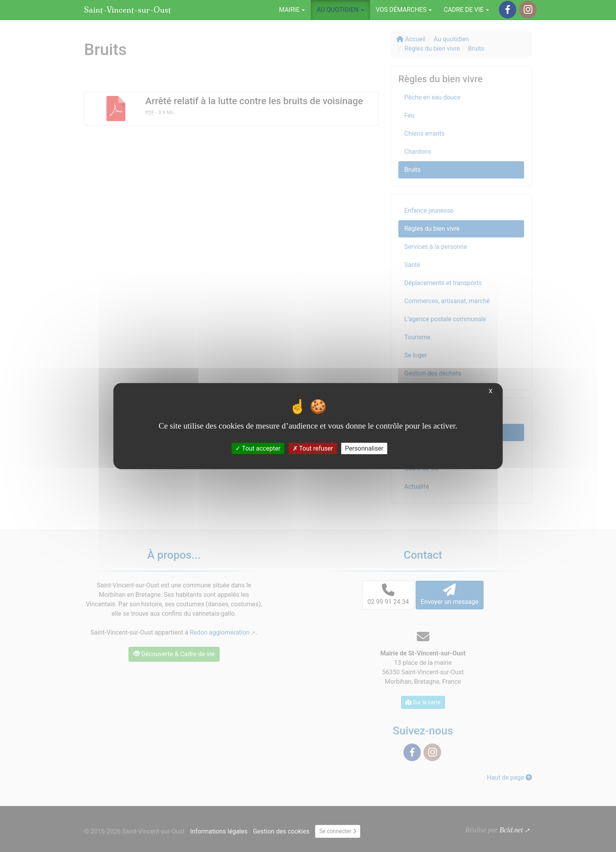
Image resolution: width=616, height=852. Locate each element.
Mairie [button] (292, 10)
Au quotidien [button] (340, 10)
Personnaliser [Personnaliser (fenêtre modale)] (364, 448)
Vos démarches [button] (404, 10)
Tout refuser (313, 448)
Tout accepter (258, 448)
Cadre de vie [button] (466, 10)
